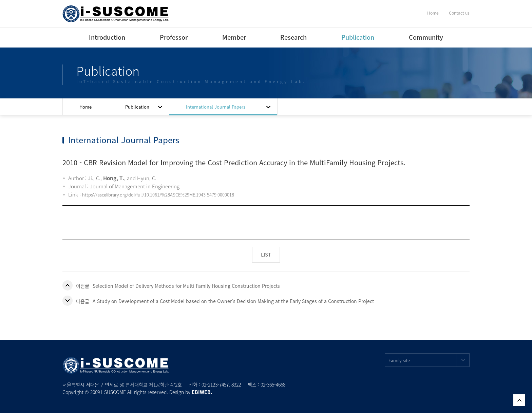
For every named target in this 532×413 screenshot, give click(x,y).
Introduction (107, 37)
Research (293, 37)
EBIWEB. (202, 392)
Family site (429, 360)
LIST (266, 255)
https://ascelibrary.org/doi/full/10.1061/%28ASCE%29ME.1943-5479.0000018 (158, 195)
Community (426, 37)
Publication (358, 37)
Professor (174, 37)
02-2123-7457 (215, 384)
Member (234, 37)
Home (433, 13)
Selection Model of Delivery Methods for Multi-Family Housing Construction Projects (186, 286)
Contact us (459, 13)
